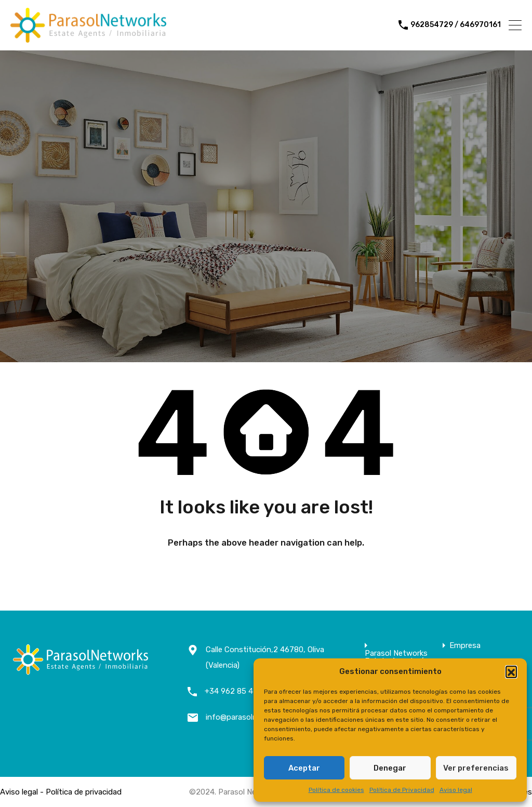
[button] (511, 671)
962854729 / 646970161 (456, 25)
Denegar (390, 768)
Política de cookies (336, 790)
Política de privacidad (84, 792)
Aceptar (304, 768)
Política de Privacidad (402, 790)
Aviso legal (456, 790)
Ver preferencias (476, 768)
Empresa (465, 646)
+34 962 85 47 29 (237, 691)
